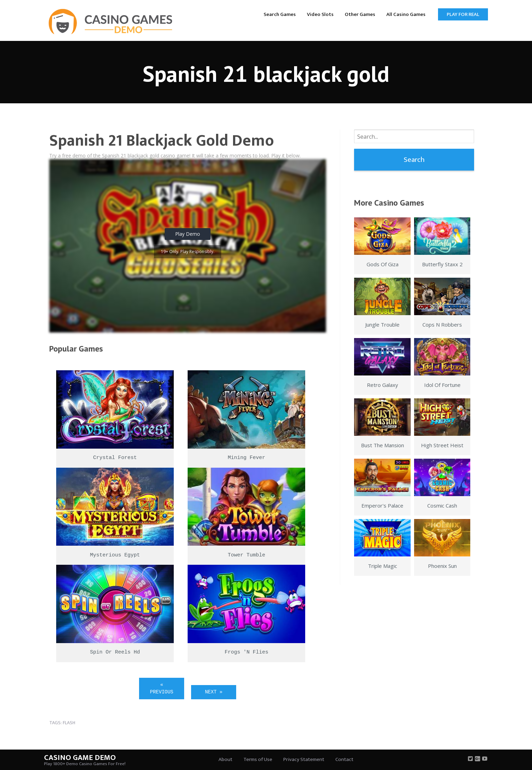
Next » (214, 692)
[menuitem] (280, 14)
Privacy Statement (304, 759)
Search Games (280, 14)
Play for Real (463, 14)
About (225, 759)
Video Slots (320, 14)
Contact (344, 759)
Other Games (360, 14)
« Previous (162, 688)
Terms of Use (258, 759)
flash (69, 723)
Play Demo (188, 234)
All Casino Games (406, 14)
